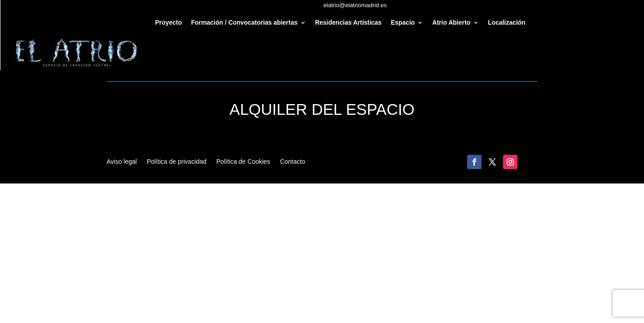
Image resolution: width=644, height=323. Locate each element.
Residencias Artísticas (348, 23)
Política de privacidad (177, 162)
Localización (507, 23)
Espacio (403, 23)
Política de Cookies (243, 162)
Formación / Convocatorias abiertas (244, 23)
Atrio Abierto (451, 23)
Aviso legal (122, 162)
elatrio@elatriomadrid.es (355, 5)
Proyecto (169, 23)
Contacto (293, 162)
